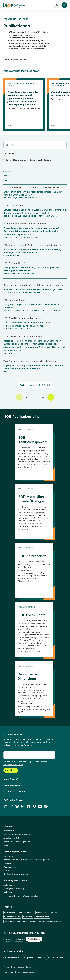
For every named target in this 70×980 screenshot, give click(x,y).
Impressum (8, 972)
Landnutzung (42, 912)
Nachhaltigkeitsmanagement (17, 842)
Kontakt (30, 967)
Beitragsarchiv (12, 958)
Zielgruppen (9, 885)
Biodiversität (10, 912)
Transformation (42, 917)
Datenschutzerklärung (13, 765)
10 (39, 385)
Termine (21, 967)
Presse (7, 967)
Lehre (6, 871)
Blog (13, 967)
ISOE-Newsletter (55, 958)
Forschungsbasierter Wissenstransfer (21, 896)
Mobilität (55, 912)
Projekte (7, 863)
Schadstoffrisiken (12, 917)
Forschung (8, 856)
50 (49, 385)
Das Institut (9, 831)
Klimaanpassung (26, 912)
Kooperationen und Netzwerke (17, 834)
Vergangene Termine (33, 958)
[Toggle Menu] (64, 5)
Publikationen (10, 867)
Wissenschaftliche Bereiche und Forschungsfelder (27, 860)
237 (42, 397)
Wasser (33, 921)
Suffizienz (28, 917)
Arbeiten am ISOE (11, 838)
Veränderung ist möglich (15, 921)
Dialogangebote (11, 892)
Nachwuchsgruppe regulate (16, 874)
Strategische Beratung (14, 889)
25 (44, 385)
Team (6, 845)
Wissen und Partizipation (50, 921)
